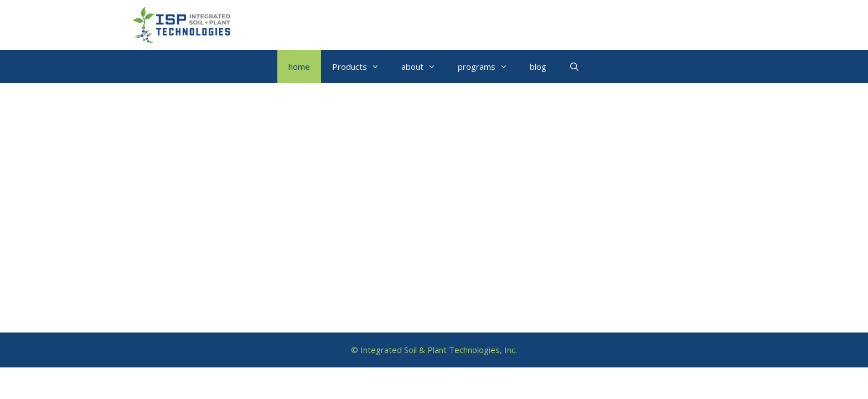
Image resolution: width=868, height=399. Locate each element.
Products (361, 66)
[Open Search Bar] (574, 66)
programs (488, 66)
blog (538, 66)
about (424, 66)
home (299, 66)
